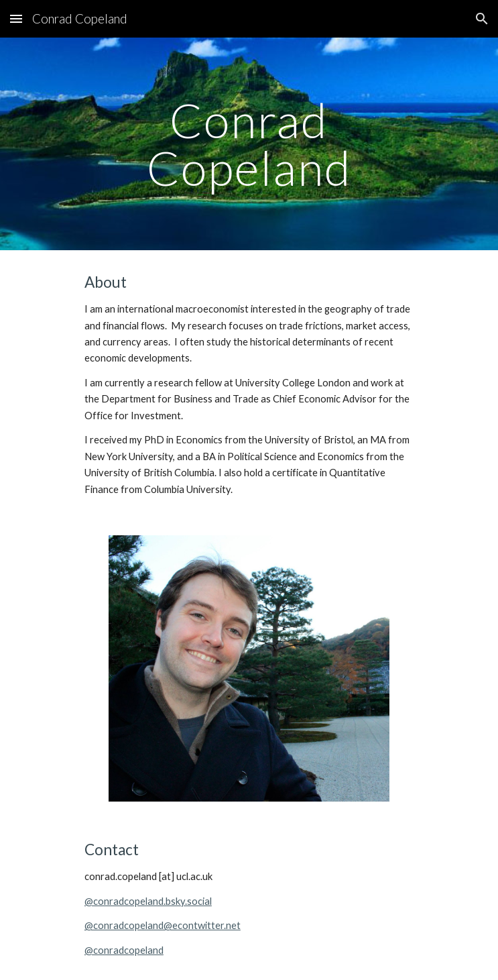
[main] (249, 144)
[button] (16, 18)
